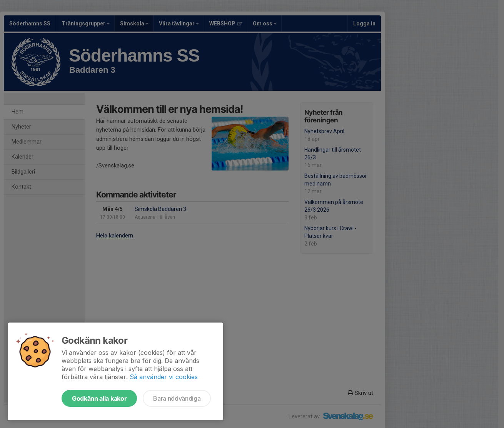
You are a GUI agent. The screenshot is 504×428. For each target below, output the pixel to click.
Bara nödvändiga (177, 398)
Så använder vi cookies (164, 377)
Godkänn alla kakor (99, 398)
